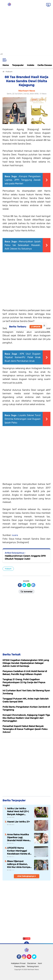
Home (6, 65)
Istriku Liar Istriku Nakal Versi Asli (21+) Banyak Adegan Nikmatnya (18, 811)
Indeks (31, 65)
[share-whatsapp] (29, 585)
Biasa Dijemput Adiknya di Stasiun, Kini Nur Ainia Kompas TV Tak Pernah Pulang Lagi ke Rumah (19, 864)
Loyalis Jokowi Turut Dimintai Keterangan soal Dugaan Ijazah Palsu (23, 419)
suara (15, 535)
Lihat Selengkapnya (26, 876)
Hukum (8, 569)
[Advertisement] (26, 26)
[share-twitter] (24, 585)
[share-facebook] (20, 585)
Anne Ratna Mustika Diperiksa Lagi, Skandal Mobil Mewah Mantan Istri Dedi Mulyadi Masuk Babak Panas (19, 837)
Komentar (26, 591)
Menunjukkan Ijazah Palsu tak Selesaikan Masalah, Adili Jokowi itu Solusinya (23, 245)
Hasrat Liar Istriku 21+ (19, 822)
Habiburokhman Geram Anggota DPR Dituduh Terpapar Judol (25, 557)
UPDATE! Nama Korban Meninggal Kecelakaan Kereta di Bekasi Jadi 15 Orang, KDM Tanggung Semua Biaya (18, 851)
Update (36, 327)
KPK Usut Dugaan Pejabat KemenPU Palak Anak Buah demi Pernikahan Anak (23, 357)
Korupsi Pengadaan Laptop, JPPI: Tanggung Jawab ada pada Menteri (23, 180)
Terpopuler (18, 65)
